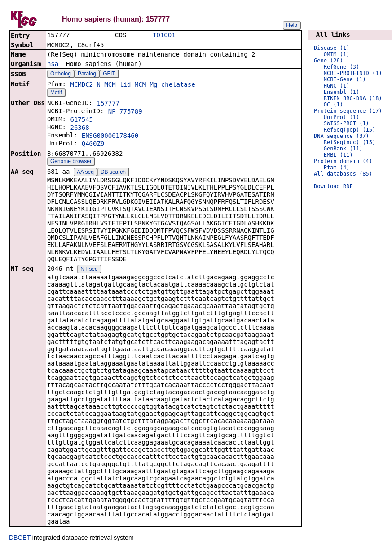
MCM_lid (117, 85)
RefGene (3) (341, 67)
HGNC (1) (337, 86)
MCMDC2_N (85, 85)
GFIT (109, 75)
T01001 (164, 36)
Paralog (87, 75)
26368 (79, 128)
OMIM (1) (337, 54)
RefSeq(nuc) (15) (350, 142)
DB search (113, 173)
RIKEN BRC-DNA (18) (353, 98)
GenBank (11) (343, 149)
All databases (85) (343, 174)
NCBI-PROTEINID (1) (353, 73)
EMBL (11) (338, 155)
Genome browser (71, 162)
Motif (56, 93)
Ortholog (61, 75)
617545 (81, 120)
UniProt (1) (341, 117)
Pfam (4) (337, 168)
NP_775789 (125, 112)
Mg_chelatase (173, 85)
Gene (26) (328, 61)
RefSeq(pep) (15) (350, 130)
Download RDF (333, 186)
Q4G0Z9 (93, 145)
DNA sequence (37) (341, 136)
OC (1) (333, 105)
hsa (53, 65)
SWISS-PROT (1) (346, 123)
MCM (140, 85)
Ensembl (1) (341, 92)
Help (292, 25)
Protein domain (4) (343, 161)
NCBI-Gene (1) (345, 79)
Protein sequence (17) (348, 111)
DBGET (20, 538)
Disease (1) (332, 48)
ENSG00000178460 (110, 137)
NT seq (89, 270)
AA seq (85, 173)
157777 (108, 104)
